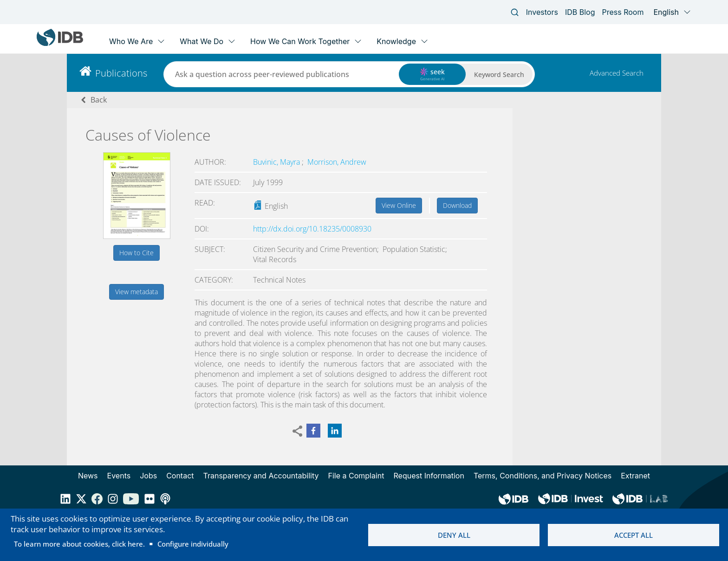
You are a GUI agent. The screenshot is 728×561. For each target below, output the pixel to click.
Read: (205, 203)
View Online (399, 205)
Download (457, 205)
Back (99, 100)
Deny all (454, 535)
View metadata (136, 292)
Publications (121, 73)
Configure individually (193, 544)
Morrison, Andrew (337, 162)
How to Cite (136, 253)
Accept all (634, 535)
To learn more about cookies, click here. (79, 544)
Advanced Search (617, 73)
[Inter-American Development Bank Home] (60, 44)
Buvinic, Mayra (277, 162)
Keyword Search (499, 74)
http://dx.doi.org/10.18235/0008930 (312, 229)
